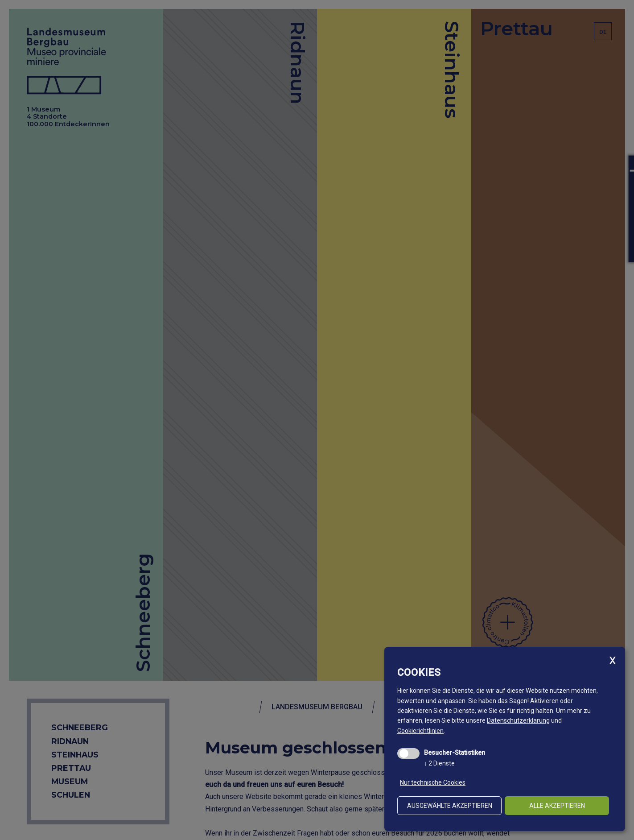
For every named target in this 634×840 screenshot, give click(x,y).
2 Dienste (439, 763)
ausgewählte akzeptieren (450, 806)
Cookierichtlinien (420, 731)
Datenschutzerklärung (518, 720)
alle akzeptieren (557, 806)
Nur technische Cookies (433, 782)
